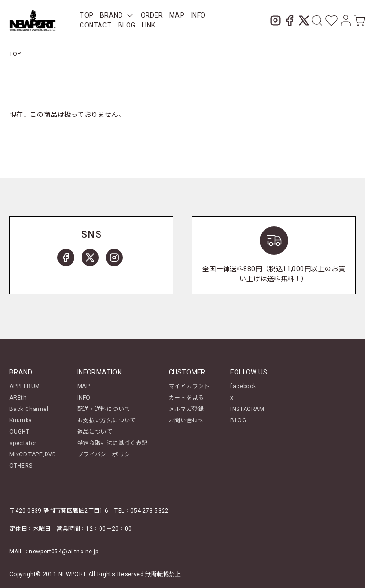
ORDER (152, 15)
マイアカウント (189, 386)
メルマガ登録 (187, 409)
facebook (243, 386)
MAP (177, 15)
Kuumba (21, 420)
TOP (87, 15)
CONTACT (96, 25)
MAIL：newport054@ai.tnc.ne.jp (54, 552)
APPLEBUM (25, 386)
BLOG (238, 420)
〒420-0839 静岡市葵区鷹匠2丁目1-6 (59, 511)
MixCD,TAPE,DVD (33, 454)
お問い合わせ (187, 420)
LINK (149, 25)
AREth (18, 398)
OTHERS (21, 466)
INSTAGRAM (247, 409)
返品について (95, 432)
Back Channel (29, 409)
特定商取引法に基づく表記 (113, 443)
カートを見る (187, 398)
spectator (23, 443)
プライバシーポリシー (107, 454)
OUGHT (19, 432)
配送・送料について (104, 409)
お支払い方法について (107, 420)
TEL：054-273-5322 (141, 511)
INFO (198, 15)
